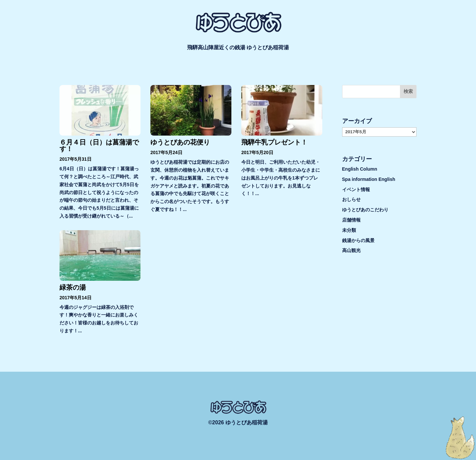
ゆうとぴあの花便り (180, 142)
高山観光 (351, 250)
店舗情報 (351, 220)
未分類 (349, 230)
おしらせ (351, 199)
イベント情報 (356, 189)
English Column (360, 169)
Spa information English (369, 179)
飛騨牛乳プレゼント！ (274, 142)
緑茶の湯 (73, 287)
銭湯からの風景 (358, 240)
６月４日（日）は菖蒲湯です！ (99, 146)
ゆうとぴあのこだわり (365, 210)
